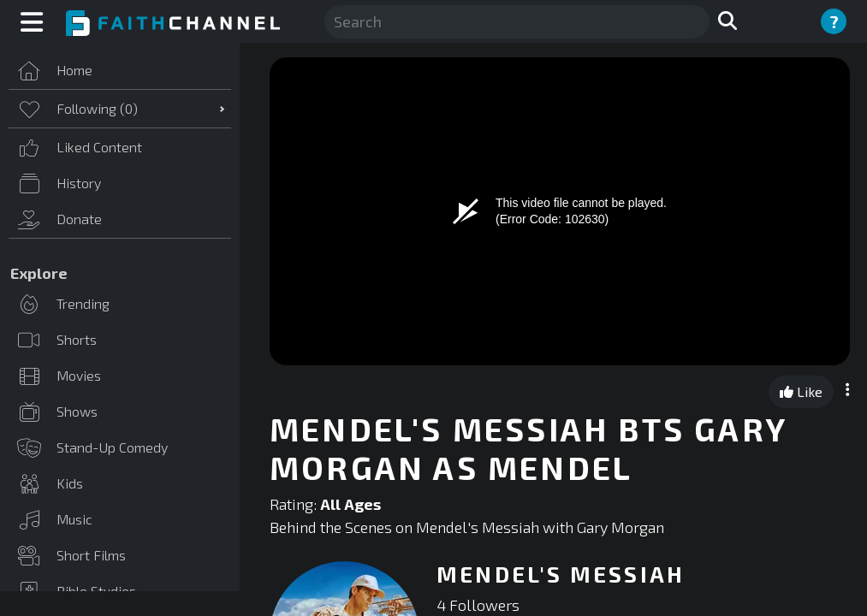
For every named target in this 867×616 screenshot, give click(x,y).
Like (801, 391)
